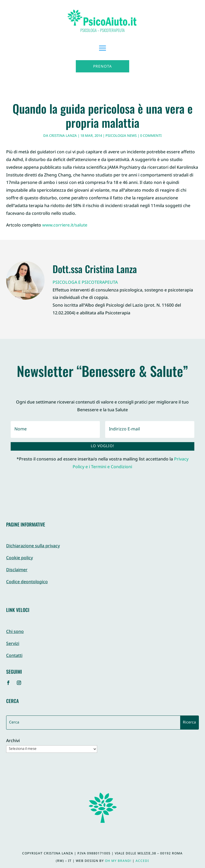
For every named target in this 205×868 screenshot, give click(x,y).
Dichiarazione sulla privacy (33, 546)
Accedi (142, 861)
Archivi (13, 741)
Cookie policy (19, 558)
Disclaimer (17, 570)
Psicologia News (121, 136)
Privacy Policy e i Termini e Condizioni (131, 463)
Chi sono (15, 632)
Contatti (14, 656)
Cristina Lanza (63, 136)
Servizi (13, 644)
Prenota (102, 67)
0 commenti (151, 136)
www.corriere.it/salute (65, 226)
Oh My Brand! (118, 861)
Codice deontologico (27, 582)
